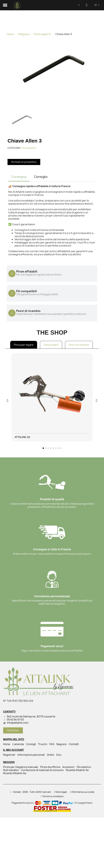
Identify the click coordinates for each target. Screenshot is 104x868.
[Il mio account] (87, 5)
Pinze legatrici (43, 34)
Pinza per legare (24, 345)
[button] (79, 5)
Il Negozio (24, 34)
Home (10, 34)
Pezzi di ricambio (79, 345)
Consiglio (41, 177)
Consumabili (51, 345)
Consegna (19, 177)
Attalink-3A (22, 437)
